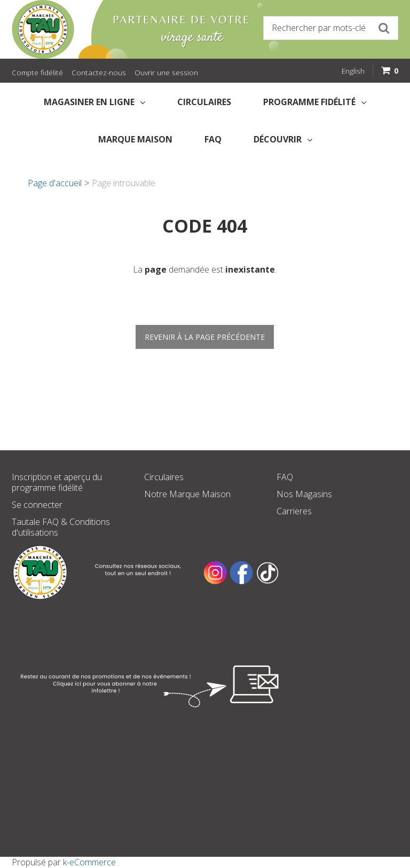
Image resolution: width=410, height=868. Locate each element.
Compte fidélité (37, 72)
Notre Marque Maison (187, 494)
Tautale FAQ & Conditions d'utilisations (61, 527)
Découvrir (283, 139)
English (353, 71)
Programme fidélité (315, 102)
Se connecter (37, 505)
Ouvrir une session (166, 72)
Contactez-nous (99, 72)
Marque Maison (135, 139)
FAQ (213, 139)
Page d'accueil (55, 183)
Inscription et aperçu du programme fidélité (57, 482)
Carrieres (294, 511)
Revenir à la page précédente (205, 337)
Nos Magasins (304, 494)
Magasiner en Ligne (94, 102)
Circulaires (204, 102)
